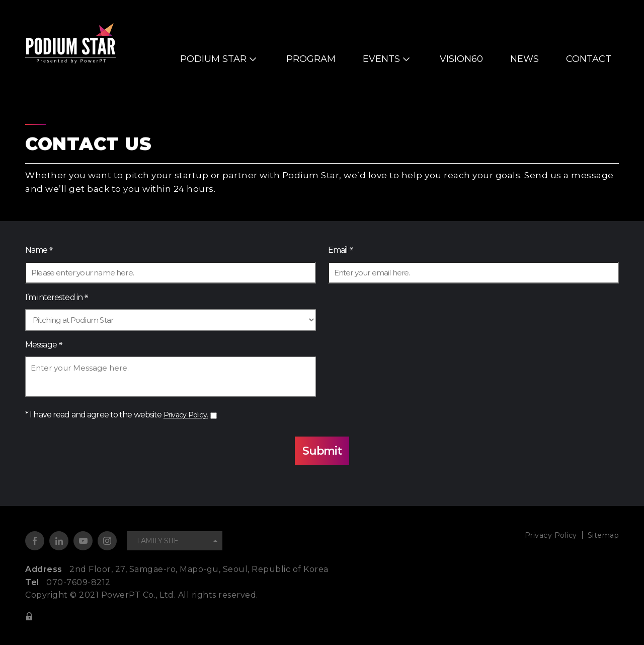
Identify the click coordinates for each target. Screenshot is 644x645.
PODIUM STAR (213, 59)
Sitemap (602, 535)
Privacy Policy (544, 535)
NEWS (525, 59)
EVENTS (381, 59)
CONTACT (589, 59)
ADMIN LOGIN (29, 616)
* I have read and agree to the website (119, 415)
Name (36, 250)
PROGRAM (311, 59)
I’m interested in (54, 297)
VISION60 (461, 59)
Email (338, 250)
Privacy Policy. (188, 415)
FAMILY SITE (158, 541)
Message (41, 345)
